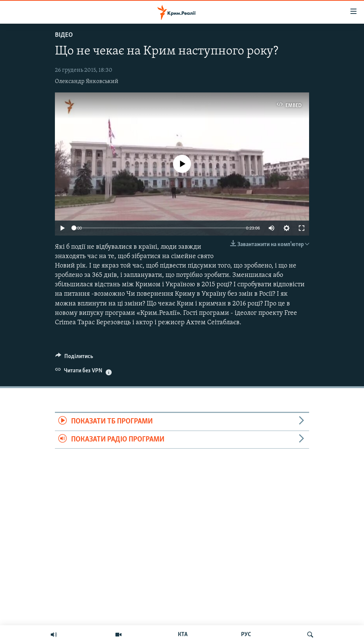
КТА (183, 635)
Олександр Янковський (87, 82)
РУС (246, 635)
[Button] (74, 358)
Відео (64, 35)
